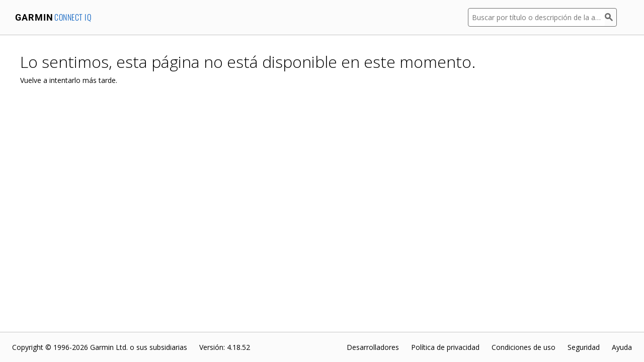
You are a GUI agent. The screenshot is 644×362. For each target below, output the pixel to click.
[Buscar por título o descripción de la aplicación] (536, 17)
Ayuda (622, 347)
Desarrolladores (373, 347)
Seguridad (584, 347)
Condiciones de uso (524, 347)
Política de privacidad (445, 347)
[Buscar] (611, 17)
